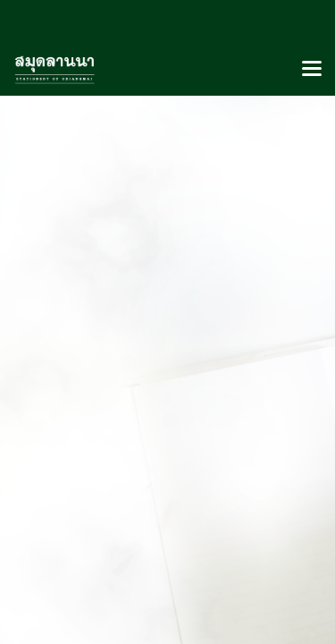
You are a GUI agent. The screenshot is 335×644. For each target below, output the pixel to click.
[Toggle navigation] (312, 70)
